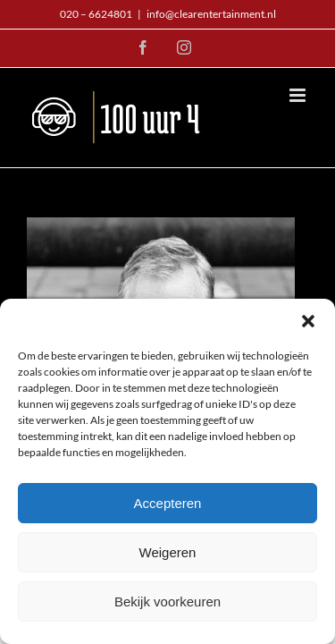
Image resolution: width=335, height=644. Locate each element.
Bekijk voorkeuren (167, 602)
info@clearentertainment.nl (211, 14)
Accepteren (168, 503)
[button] (308, 321)
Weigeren (168, 552)
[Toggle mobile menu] (299, 95)
